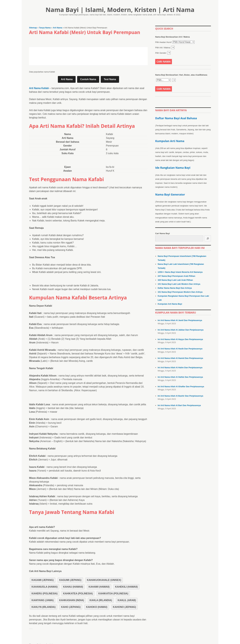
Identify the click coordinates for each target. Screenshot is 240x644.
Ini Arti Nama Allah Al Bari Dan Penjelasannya (179, 405)
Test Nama (110, 79)
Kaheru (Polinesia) (45, 594)
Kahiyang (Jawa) (43, 600)
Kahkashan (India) (72, 600)
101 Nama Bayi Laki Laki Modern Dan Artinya (179, 284)
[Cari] (208, 238)
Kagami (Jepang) (43, 580)
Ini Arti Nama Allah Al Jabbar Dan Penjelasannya (181, 330)
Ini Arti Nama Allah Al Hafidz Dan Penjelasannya (180, 377)
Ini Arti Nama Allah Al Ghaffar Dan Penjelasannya (181, 387)
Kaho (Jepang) (71, 607)
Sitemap (33, 28)
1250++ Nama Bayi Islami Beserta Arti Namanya (180, 272)
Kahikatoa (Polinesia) (113, 594)
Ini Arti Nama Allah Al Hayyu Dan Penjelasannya (180, 339)
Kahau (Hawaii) (73, 587)
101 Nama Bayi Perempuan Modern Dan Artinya (180, 292)
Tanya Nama (45, 28)
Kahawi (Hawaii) (99, 587)
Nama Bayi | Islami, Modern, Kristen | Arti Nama (120, 10)
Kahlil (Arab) (127, 600)
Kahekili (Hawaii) (126, 587)
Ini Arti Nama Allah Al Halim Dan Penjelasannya (180, 368)
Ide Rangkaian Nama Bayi (173, 168)
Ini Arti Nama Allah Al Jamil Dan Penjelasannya (180, 320)
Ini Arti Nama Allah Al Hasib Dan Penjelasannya (180, 349)
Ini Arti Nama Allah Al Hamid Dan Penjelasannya (180, 358)
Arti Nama (57, 28)
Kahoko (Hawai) (97, 607)
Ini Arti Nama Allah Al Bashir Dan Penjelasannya (180, 396)
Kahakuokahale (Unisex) (104, 580)
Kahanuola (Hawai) (45, 587)
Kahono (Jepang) (125, 607)
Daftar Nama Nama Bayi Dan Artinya (175, 288)
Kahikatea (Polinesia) (78, 594)
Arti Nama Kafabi (39, 88)
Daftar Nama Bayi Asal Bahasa (176, 118)
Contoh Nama (88, 79)
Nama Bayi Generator (170, 194)
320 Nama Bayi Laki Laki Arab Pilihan (175, 280)
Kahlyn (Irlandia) (44, 607)
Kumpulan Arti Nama (170, 141)
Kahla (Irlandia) (101, 600)
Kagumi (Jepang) (70, 580)
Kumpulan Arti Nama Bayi (170, 304)
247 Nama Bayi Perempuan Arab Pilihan (176, 276)
